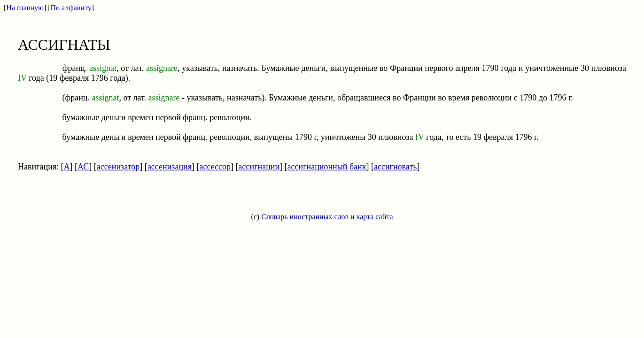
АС (83, 167)
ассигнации (259, 167)
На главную (25, 8)
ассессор (215, 167)
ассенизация (170, 167)
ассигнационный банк (327, 167)
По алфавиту (71, 8)
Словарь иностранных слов (305, 217)
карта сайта (375, 217)
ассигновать (395, 167)
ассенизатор (118, 167)
